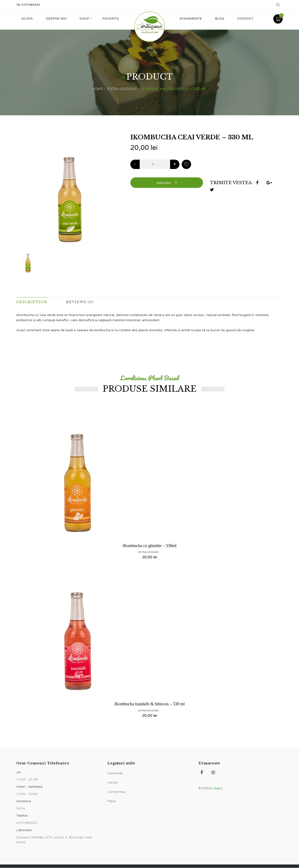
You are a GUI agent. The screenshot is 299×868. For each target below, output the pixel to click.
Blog (218, 19)
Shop (86, 19)
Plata (112, 801)
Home (97, 89)
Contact (245, 19)
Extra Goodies (123, 89)
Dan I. (218, 789)
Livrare (113, 783)
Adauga (167, 182)
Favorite (113, 19)
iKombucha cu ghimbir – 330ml (150, 546)
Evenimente (189, 19)
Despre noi (57, 19)
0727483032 (31, 5)
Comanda (115, 773)
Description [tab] (33, 302)
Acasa (27, 19)
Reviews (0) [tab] (82, 302)
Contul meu (116, 792)
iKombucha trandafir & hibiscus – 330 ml (150, 704)
